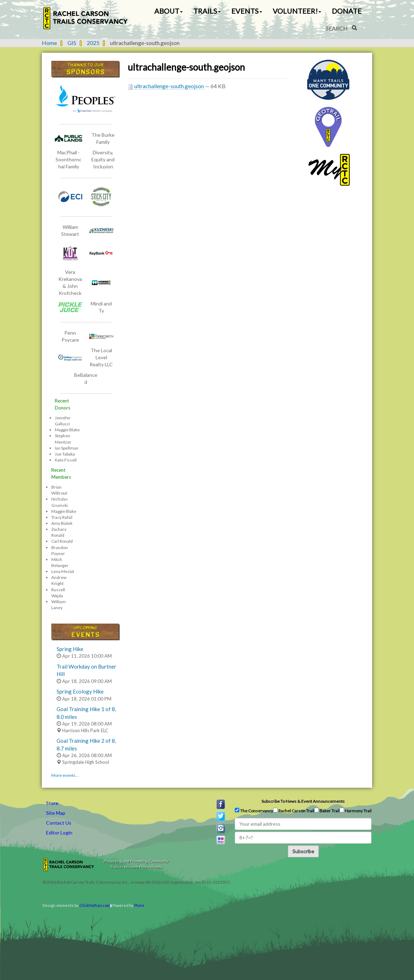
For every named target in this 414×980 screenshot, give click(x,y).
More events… (65, 775)
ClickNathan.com (95, 905)
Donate (347, 11)
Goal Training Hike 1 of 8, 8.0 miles (86, 713)
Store (52, 803)
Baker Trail (327, 811)
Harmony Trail (355, 811)
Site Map (56, 813)
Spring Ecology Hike (80, 691)
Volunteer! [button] (297, 11)
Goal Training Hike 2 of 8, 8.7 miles (86, 744)
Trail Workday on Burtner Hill (86, 670)
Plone (139, 905)
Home (49, 43)
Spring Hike (70, 649)
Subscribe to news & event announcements (303, 801)
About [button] (169, 11)
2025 (93, 43)
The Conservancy (254, 811)
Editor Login (59, 833)
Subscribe (303, 851)
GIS (72, 43)
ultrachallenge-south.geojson (166, 86)
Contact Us (59, 823)
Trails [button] (207, 11)
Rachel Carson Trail (294, 811)
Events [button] (247, 11)
